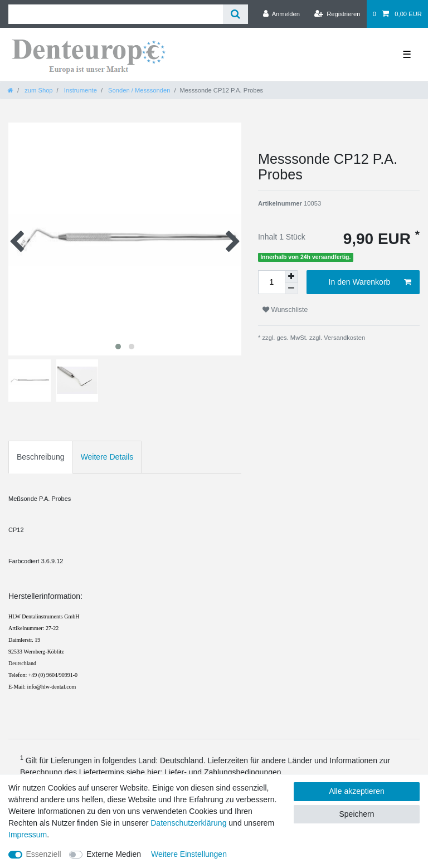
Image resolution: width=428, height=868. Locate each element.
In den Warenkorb (370, 282)
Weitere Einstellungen (189, 854)
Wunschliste (285, 310)
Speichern (356, 814)
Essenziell (44, 854)
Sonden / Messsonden (138, 90)
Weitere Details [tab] (107, 457)
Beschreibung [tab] (41, 457)
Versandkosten (344, 338)
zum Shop (38, 90)
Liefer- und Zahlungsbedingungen (223, 772)
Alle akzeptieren (357, 791)
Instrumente (80, 90)
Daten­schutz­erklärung (188, 823)
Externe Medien (114, 854)
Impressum (28, 835)
